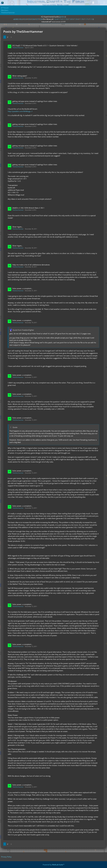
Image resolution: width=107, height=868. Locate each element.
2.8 (41, 19)
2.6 (33, 19)
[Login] (99, 3)
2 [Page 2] (8, 37)
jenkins (62, 17)
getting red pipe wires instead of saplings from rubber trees (35, 101)
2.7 (37, 19)
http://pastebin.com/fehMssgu (19, 111)
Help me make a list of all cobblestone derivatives (31, 265)
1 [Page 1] (5, 37)
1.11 (87, 19)
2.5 (29, 19)
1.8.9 (71, 19)
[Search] (93, 3)
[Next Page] (11, 37)
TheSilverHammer (18, 48)
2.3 (26, 19)
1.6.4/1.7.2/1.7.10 (61, 19)
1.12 (92, 19)
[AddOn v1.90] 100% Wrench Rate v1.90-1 (28, 208)
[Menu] (104, 3)
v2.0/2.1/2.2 (18, 19)
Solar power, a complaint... (22, 288)
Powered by (54, 865)
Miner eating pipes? (20, 76)
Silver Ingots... (18, 227)
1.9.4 (76, 19)
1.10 (82, 19)
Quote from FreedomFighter (23, 330)
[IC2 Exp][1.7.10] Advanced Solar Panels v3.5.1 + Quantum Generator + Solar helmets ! (45, 45)
